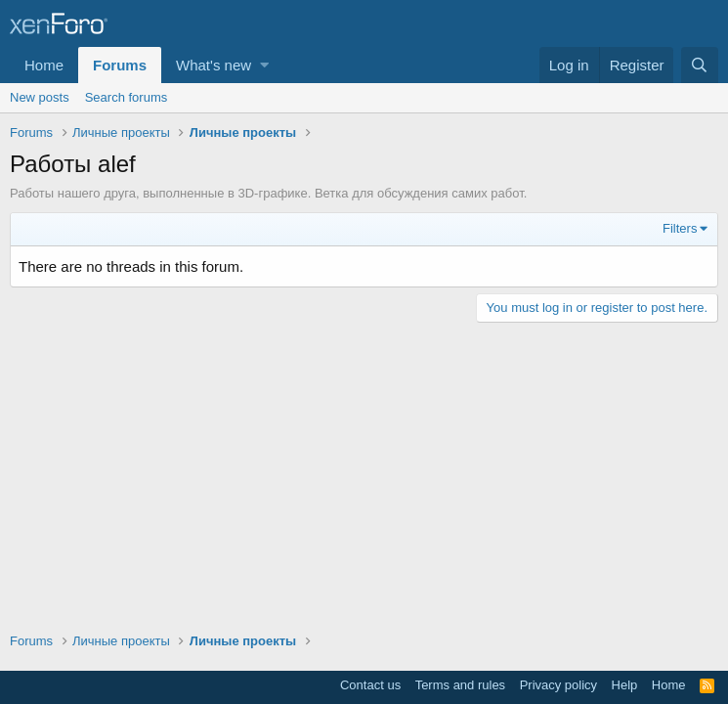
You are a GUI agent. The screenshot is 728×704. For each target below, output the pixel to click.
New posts (40, 97)
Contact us (370, 685)
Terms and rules (460, 685)
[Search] (700, 65)
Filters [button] (680, 228)
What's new (214, 65)
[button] (264, 65)
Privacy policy (558, 685)
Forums (120, 65)
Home (44, 65)
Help (625, 685)
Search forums (127, 97)
